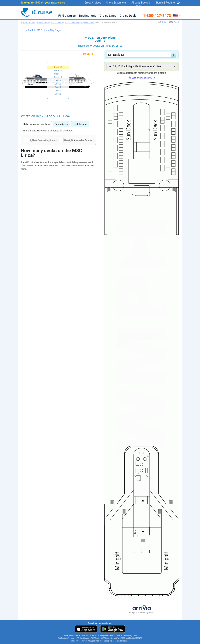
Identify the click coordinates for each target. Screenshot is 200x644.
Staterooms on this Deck (36, 124)
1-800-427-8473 (157, 16)
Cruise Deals (128, 16)
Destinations (88, 16)
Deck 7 (58, 87)
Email (177, 22)
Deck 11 (58, 74)
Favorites (143, 7)
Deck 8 (58, 84)
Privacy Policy (87, 641)
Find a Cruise (67, 16)
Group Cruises (93, 3)
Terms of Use (75, 641)
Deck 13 (58, 67)
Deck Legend (80, 124)
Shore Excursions (116, 3)
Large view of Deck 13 (143, 78)
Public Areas (61, 124)
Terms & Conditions (100, 641)
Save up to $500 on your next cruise (43, 3)
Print (164, 22)
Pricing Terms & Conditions (119, 641)
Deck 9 (58, 80)
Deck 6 (58, 91)
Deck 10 (58, 77)
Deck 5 (58, 94)
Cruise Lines (108, 16)
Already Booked (141, 3)
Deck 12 (58, 70)
